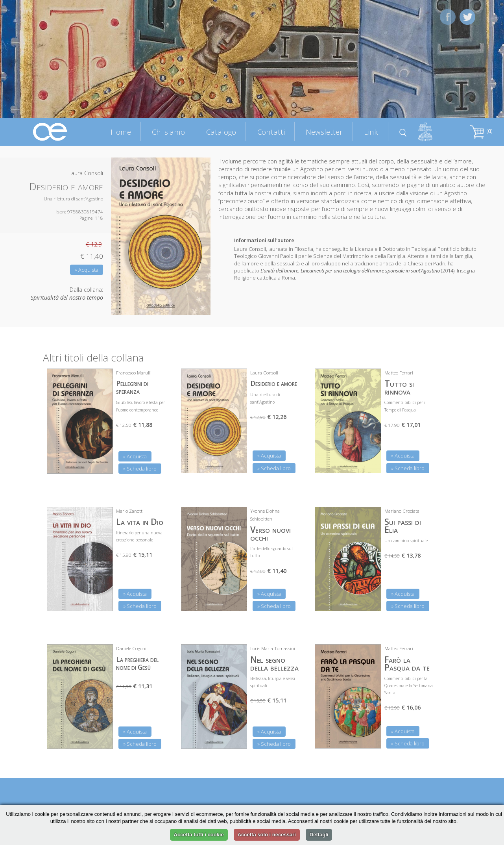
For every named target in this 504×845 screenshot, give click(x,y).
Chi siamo (168, 132)
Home (121, 132)
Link (371, 132)
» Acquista (87, 270)
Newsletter (324, 132)
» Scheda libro (140, 469)
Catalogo (221, 132)
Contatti (271, 132)
